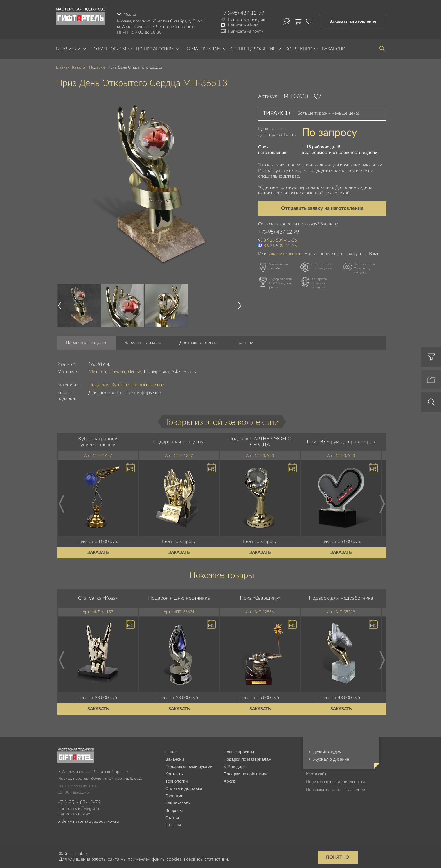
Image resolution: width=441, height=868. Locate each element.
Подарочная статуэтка (179, 440)
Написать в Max (243, 25)
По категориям (108, 48)
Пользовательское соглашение (336, 788)
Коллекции (299, 48)
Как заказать (178, 801)
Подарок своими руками (189, 765)
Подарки (97, 66)
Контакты (175, 772)
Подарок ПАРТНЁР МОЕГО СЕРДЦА (260, 440)
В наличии (68, 48)
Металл (97, 370)
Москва (131, 13)
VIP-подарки (236, 765)
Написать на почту (246, 31)
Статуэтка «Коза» (98, 597)
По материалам (202, 48)
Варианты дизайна (143, 341)
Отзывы (173, 823)
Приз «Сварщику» (260, 597)
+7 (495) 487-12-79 (242, 13)
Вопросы (174, 809)
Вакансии (334, 48)
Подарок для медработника (341, 597)
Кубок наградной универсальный (98, 440)
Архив (229, 779)
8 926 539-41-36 (280, 239)
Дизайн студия (327, 750)
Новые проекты (239, 750)
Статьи (172, 816)
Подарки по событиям (245, 772)
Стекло (117, 370)
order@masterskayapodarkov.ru (88, 820)
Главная (63, 66)
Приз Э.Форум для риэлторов (341, 440)
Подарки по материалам (247, 757)
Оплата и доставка (184, 787)
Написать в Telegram (247, 20)
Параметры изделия (87, 341)
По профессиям (155, 48)
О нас (171, 750)
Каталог (79, 66)
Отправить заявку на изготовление (322, 207)
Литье (134, 370)
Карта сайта (317, 772)
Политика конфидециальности (336, 780)
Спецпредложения (253, 48)
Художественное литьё (137, 384)
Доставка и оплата (199, 341)
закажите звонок (285, 252)
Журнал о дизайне (331, 757)
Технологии (177, 779)
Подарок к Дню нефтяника (179, 597)
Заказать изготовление (353, 21)
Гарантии (244, 341)
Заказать (98, 551)
